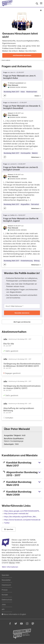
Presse (5, 590)
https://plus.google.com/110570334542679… (22, 511)
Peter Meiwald (13, 85)
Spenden (5, 575)
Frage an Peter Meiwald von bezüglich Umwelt (21, 168)
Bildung (37, 261)
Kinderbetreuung (27, 261)
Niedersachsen (32, 92)
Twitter (7, 523)
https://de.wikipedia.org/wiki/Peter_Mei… (21, 517)
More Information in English (14, 614)
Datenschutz (7, 600)
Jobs (4, 604)
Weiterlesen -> (36, 157)
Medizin (35, 153)
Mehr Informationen (10, 567)
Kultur (23, 92)
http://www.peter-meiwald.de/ (16, 513)
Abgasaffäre (25, 204)
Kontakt (5, 595)
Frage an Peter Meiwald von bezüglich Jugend (21, 220)
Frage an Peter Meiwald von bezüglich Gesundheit (22, 107)
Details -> (38, 96)
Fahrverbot (35, 204)
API (3, 609)
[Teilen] (5, 96)
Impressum (6, 585)
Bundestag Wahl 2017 (11, 92)
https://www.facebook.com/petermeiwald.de (22, 520)
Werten (12, 563)
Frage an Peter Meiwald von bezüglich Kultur (20, 77)
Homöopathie (26, 153)
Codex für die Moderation (12, 560)
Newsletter (6, 580)
